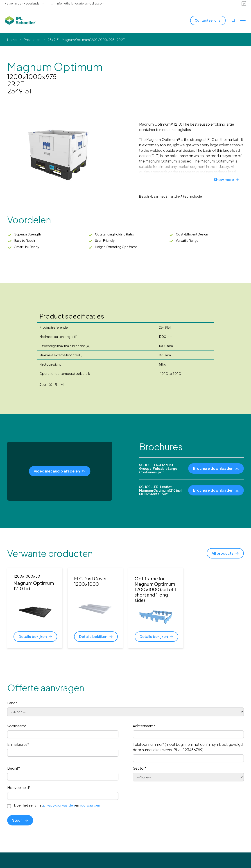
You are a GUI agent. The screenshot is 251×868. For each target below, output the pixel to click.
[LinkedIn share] (62, 384)
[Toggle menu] (243, 20)
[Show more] (229, 180)
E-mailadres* (18, 744)
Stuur (20, 820)
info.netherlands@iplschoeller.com (80, 4)
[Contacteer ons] (208, 20)
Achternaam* (144, 726)
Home (12, 40)
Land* (12, 703)
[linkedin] (244, 4)
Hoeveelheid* (19, 788)
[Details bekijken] (35, 637)
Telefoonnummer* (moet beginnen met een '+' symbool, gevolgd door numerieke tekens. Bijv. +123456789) (188, 747)
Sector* (140, 768)
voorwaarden (90, 805)
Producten (32, 40)
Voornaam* (17, 726)
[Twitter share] (56, 384)
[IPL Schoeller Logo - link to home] (20, 20)
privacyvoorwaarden (59, 805)
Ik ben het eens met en (57, 805)
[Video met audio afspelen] (60, 471)
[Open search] (233, 20)
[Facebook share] (50, 384)
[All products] (225, 553)
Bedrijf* (14, 768)
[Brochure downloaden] (216, 468)
